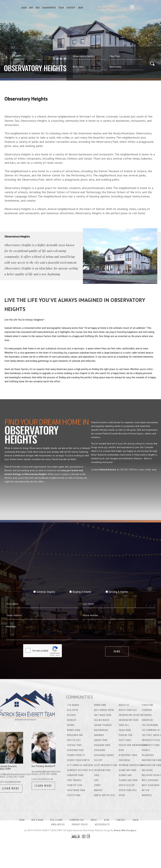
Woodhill (147, 795)
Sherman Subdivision (131, 765)
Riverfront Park (128, 755)
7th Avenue (73, 705)
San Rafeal (125, 760)
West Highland (150, 780)
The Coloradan (150, 725)
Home (24, 7)
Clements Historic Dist (80, 770)
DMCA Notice (58, 833)
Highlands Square (104, 755)
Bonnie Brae (74, 730)
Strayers (147, 715)
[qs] (126, 56)
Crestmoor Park (76, 790)
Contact (70, 7)
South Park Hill (128, 790)
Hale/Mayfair (101, 730)
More (80, 7)
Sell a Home (56, 828)
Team (61, 7)
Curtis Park (74, 795)
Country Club (75, 785)
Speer (122, 795)
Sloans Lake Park (128, 780)
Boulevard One (75, 735)
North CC (124, 705)
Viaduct (146, 750)
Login (136, 828)
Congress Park (75, 775)
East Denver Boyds (104, 710)
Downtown (100, 705)
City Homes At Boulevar (80, 765)
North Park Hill (128, 710)
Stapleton (147, 705)
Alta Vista (72, 710)
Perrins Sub (126, 735)
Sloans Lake (125, 775)
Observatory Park (129, 720)
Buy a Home (37, 828)
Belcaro (71, 715)
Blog (107, 828)
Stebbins (147, 710)
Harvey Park (101, 740)
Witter (146, 790)
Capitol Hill (74, 740)
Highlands (100, 750)
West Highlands (151, 785)
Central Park (74, 745)
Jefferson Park (102, 770)
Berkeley (72, 720)
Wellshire (147, 770)
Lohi (96, 780)
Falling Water (102, 720)
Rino (121, 750)
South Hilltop (127, 785)
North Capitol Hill (105, 795)
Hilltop (98, 760)
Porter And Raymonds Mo (133, 745)
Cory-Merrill (74, 780)
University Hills (151, 740)
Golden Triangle (103, 725)
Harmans (99, 735)
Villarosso (148, 755)
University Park (151, 745)
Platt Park (125, 740)
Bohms (71, 725)
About (94, 828)
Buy (31, 7)
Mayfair (98, 790)
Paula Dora (125, 730)
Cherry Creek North (78, 760)
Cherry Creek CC (76, 755)
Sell (37, 7)
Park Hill (124, 725)
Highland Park (102, 745)
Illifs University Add (106, 765)
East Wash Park (103, 715)
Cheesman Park (75, 750)
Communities (49, 7)
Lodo (97, 775)
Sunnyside (148, 720)
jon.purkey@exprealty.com (46, 771)
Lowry (97, 785)
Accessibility (102, 833)
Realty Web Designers (125, 839)
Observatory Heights (131, 715)
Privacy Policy (80, 833)
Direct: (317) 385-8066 (44, 774)
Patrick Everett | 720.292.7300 (106, 7)
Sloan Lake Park (128, 770)
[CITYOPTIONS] (90, 56)
